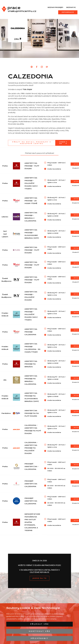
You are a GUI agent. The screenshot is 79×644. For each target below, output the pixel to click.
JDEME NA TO (39, 578)
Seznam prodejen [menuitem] (55, 7)
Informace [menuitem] (68, 12)
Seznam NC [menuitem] (71, 7)
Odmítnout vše (40, 631)
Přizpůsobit (39, 638)
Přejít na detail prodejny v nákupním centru (32, 143)
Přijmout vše (39, 624)
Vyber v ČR (63, 143)
